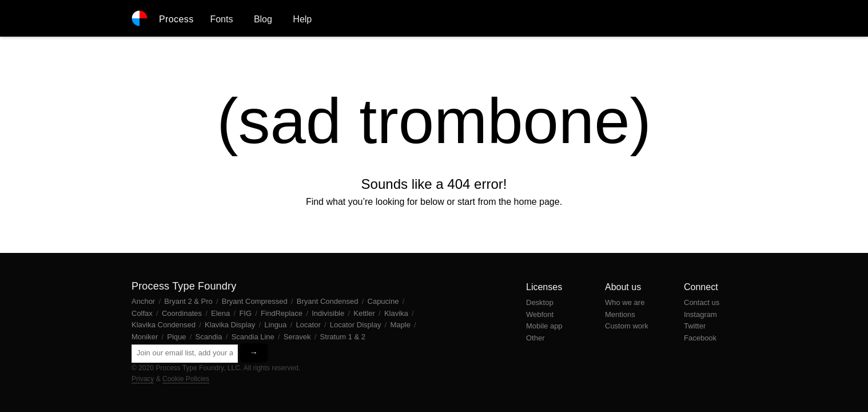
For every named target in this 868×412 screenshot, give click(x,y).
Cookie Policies (186, 379)
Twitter (695, 326)
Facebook (700, 338)
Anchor (144, 301)
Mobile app (544, 326)
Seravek (298, 337)
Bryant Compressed (256, 301)
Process (176, 19)
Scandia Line (254, 337)
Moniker (146, 337)
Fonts (221, 19)
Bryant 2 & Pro (189, 301)
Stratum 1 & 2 (343, 337)
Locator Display (357, 325)
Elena (222, 313)
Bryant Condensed (329, 301)
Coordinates (183, 313)
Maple (401, 325)
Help (302, 19)
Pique (178, 337)
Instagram (700, 314)
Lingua (276, 325)
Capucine (385, 301)
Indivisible (329, 313)
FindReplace (283, 313)
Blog (263, 19)
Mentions (620, 314)
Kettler (365, 313)
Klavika (397, 313)
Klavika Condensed (165, 325)
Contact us (702, 302)
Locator (309, 325)
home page (537, 202)
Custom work (627, 326)
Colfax (143, 313)
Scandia (210, 337)
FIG (246, 313)
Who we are (625, 302)
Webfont (540, 314)
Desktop (540, 302)
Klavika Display (231, 325)
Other (535, 338)
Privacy (143, 379)
